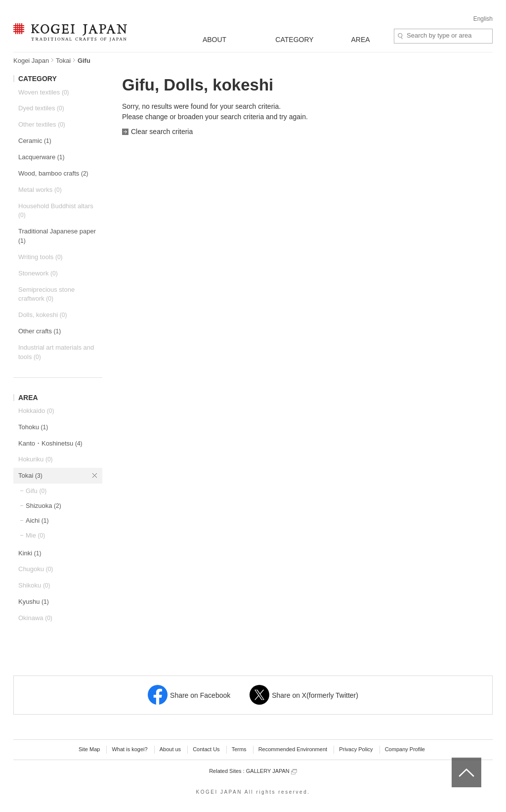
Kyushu (34, 602)
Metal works (40, 190)
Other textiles (42, 124)
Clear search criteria (162, 132)
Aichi (37, 520)
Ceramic (35, 141)
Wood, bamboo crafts (53, 173)
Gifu (36, 491)
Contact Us (206, 749)
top (455, 761)
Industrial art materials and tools (56, 352)
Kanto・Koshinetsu (50, 443)
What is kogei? (129, 749)
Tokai (63, 61)
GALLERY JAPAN (272, 771)
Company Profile (405, 749)
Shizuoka (43, 506)
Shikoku (34, 585)
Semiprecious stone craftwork (46, 294)
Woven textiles (44, 92)
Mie (35, 535)
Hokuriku (36, 459)
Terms (239, 749)
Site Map (89, 749)
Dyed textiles (41, 108)
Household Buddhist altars (56, 211)
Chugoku (36, 569)
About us (170, 749)
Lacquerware (41, 157)
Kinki (30, 553)
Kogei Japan (31, 61)
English (483, 19)
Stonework (38, 273)
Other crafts (40, 331)
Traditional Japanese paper (57, 236)
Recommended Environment (293, 749)
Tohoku (33, 427)
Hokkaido (36, 411)
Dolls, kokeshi (42, 315)
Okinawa (35, 618)
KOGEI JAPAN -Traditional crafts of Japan (70, 33)
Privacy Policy (356, 749)
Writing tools (41, 257)
